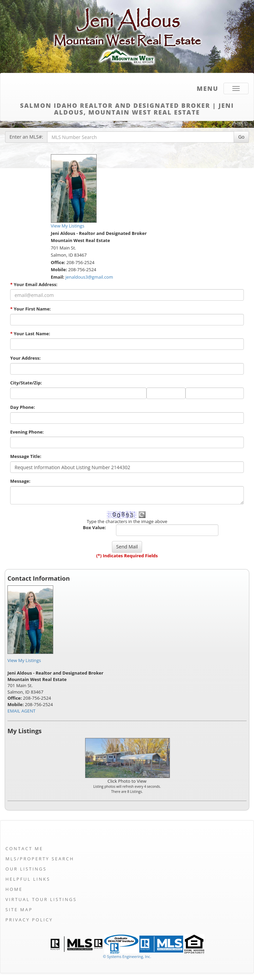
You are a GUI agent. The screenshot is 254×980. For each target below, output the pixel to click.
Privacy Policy (29, 920)
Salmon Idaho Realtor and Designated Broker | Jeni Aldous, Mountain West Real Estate (127, 108)
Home (14, 889)
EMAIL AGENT (22, 711)
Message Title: (26, 456)
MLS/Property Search (40, 859)
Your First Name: (31, 309)
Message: (20, 481)
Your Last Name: (30, 334)
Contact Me (24, 848)
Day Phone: (23, 407)
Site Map (19, 909)
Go (241, 137)
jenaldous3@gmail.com (89, 277)
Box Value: (94, 527)
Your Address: (25, 358)
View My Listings (24, 660)
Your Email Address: (34, 284)
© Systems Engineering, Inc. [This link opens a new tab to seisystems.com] (127, 956)
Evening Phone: (27, 432)
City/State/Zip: (26, 383)
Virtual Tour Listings (41, 899)
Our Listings (26, 869)
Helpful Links (28, 879)
